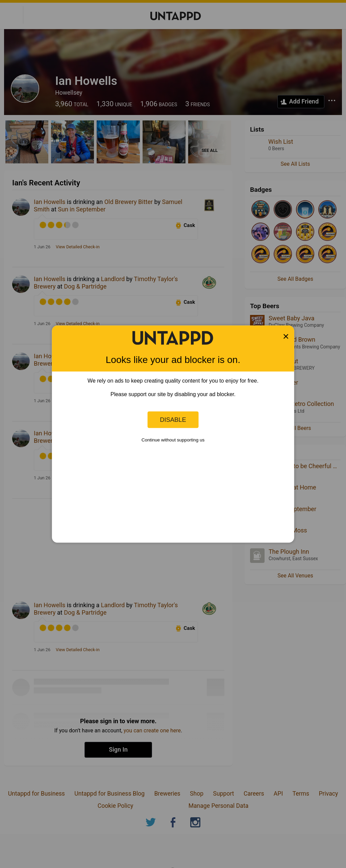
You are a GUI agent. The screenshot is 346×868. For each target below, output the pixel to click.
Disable (173, 420)
